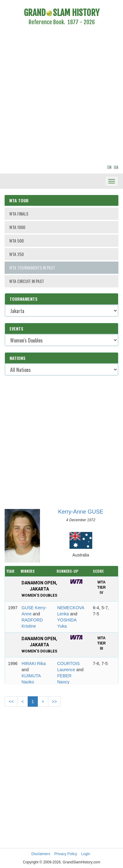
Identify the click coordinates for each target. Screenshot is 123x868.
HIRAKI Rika (34, 663)
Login (86, 854)
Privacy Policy (66, 854)
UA (116, 167)
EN (109, 167)
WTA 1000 (17, 227)
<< (11, 702)
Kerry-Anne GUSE (81, 512)
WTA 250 (16, 254)
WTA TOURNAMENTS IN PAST (32, 268)
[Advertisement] (58, 96)
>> (54, 702)
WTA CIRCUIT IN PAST (27, 281)
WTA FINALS (19, 214)
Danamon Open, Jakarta (39, 589)
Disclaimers (41, 854)
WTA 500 (16, 241)
